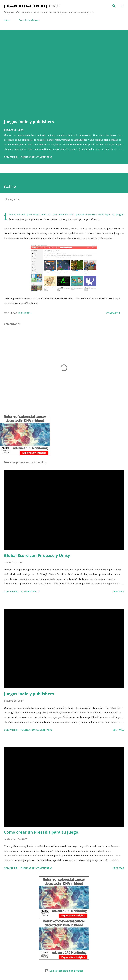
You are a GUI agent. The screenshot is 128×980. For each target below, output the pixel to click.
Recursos (24, 313)
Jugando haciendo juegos (32, 6)
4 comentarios (30, 591)
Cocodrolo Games (29, 20)
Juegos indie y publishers (29, 121)
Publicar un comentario (36, 157)
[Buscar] (114, 6)
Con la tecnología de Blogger (64, 971)
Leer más (118, 591)
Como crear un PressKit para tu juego (41, 832)
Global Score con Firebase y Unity (37, 555)
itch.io (12, 215)
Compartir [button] (11, 157)
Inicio (7, 20)
